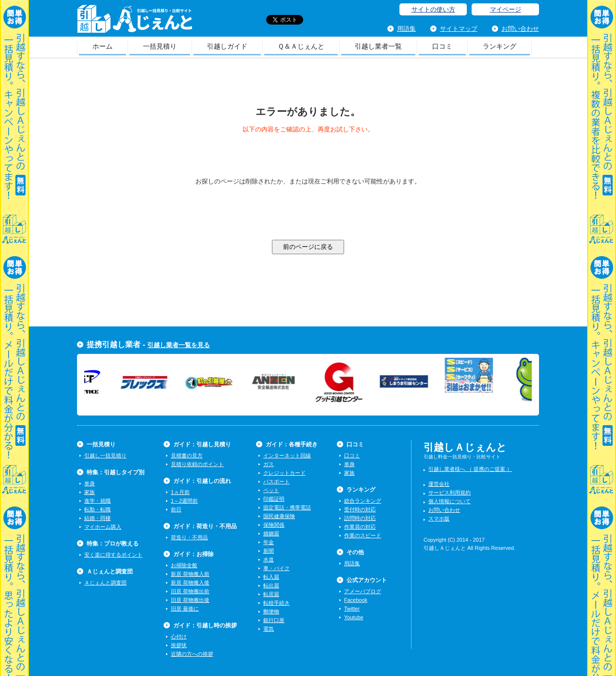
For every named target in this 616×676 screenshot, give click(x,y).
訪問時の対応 (360, 518)
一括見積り (160, 46)
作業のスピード (363, 535)
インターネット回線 (287, 455)
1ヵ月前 (180, 492)
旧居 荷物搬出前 (190, 591)
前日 (176, 509)
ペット (271, 490)
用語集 (406, 29)
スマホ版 (439, 519)
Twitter (352, 609)
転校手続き (276, 603)
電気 (269, 629)
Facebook (356, 600)
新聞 (269, 551)
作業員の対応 (360, 527)
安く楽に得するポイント (113, 555)
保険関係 (274, 525)
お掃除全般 (184, 565)
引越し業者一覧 (378, 46)
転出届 (271, 585)
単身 (90, 483)
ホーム (103, 46)
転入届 (271, 577)
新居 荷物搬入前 (190, 574)
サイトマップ (459, 29)
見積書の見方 (187, 455)
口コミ (442, 46)
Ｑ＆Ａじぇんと (301, 46)
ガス (269, 464)
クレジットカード (284, 473)
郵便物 (271, 611)
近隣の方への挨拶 (192, 654)
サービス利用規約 (449, 493)
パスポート (276, 481)
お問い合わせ (520, 29)
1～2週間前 (184, 501)
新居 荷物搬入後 (190, 583)
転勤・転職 (97, 509)
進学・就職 (97, 501)
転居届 (271, 594)
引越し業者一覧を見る (179, 345)
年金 (269, 542)
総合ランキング (363, 501)
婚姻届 (271, 533)
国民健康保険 (279, 516)
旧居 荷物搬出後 (190, 600)
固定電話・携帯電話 (287, 507)
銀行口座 (274, 620)
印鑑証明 (274, 499)
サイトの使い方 (433, 9)
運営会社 (439, 484)
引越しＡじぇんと (135, 22)
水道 (269, 559)
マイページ (506, 9)
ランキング (500, 46)
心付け (179, 637)
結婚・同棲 (97, 518)
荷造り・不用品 (189, 537)
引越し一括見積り (105, 455)
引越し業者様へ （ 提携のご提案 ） (470, 469)
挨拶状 (179, 645)
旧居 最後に (185, 609)
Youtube (354, 617)
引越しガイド (227, 46)
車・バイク (276, 568)
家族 (90, 492)
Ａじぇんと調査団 (105, 583)
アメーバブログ (363, 591)
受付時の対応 (360, 509)
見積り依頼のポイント (197, 464)
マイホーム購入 (103, 527)
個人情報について (449, 501)
